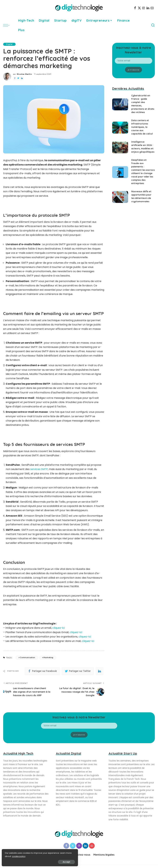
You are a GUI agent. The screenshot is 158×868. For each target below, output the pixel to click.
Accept (38, 861)
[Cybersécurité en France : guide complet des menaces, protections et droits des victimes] (120, 104)
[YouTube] (152, 8)
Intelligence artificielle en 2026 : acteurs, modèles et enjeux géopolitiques (143, 149)
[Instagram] (144, 8)
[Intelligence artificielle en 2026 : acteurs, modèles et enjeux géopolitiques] (120, 149)
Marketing (48, 657)
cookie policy (12, 856)
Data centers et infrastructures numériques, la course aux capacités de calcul (142, 127)
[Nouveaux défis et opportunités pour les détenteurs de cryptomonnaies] (120, 200)
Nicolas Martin (24, 74)
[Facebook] (135, 8)
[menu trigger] (8, 25)
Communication (27, 657)
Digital (9, 44)
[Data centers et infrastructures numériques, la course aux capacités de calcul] (120, 128)
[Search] (153, 25)
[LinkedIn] (148, 8)
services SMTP (39, 469)
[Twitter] (139, 8)
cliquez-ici (59, 628)
